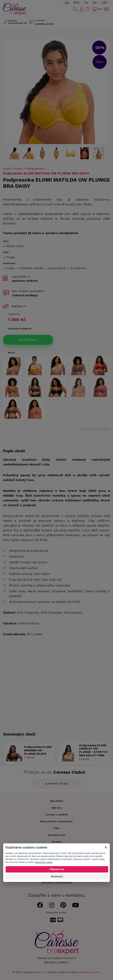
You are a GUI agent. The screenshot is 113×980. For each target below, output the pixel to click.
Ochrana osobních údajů (62, 972)
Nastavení (57, 876)
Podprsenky (35, 168)
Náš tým (57, 808)
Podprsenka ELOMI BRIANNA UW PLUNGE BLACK (38, 750)
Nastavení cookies (90, 972)
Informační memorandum (57, 883)
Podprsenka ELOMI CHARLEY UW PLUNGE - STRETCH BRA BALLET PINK (93, 750)
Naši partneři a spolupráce (56, 821)
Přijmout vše (57, 869)
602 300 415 (17, 23)
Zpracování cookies (44, 862)
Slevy (18, 168)
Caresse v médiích (57, 815)
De (95, 3)
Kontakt (57, 842)
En (67, 3)
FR (86, 3)
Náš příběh (57, 801)
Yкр (105, 3)
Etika (56, 828)
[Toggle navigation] (106, 9)
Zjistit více (57, 784)
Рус (77, 3)
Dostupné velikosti (20, 329)
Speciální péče (57, 835)
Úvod (7, 168)
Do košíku (28, 340)
